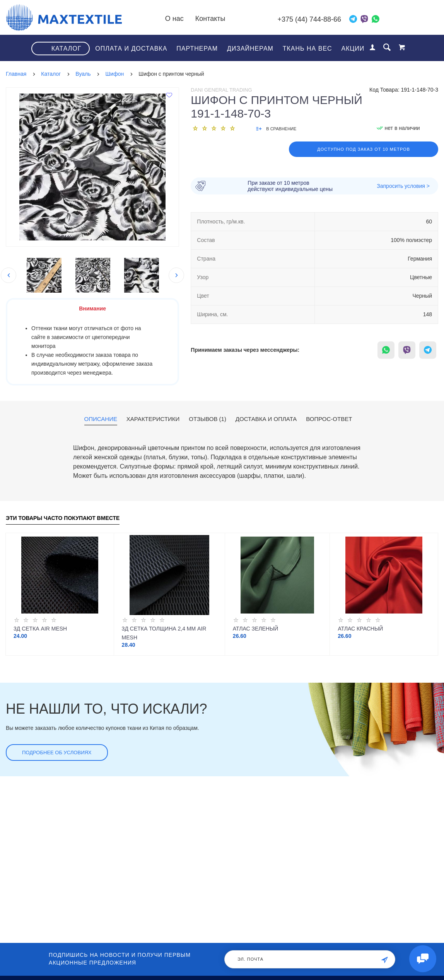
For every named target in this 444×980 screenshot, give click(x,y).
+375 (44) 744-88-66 (309, 19)
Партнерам (197, 49)
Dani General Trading (221, 90)
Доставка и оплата (266, 419)
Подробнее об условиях (57, 752)
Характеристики (153, 419)
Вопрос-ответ (329, 419)
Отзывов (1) (207, 419)
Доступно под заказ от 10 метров (364, 149)
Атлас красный (360, 629)
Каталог (67, 49)
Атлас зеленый (256, 629)
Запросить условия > (403, 186)
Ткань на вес (307, 49)
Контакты (210, 19)
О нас (174, 19)
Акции (353, 49)
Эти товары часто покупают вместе (63, 518)
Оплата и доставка (131, 49)
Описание (101, 419)
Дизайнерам (250, 49)
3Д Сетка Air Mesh (40, 629)
